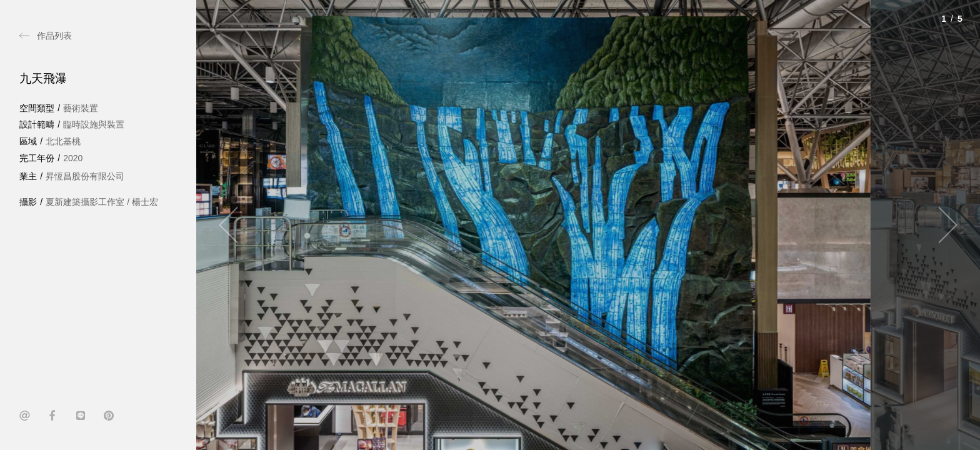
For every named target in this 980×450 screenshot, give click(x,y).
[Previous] (234, 225)
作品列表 (54, 36)
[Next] (942, 225)
